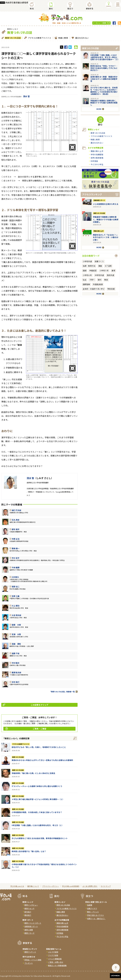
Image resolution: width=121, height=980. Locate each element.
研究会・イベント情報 (33, 960)
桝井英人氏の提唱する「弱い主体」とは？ (29, 851)
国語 (85, 271)
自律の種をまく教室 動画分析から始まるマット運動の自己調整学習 (104, 79)
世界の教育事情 (97, 158)
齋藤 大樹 (16, 625)
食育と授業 (29, 930)
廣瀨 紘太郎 (16, 672)
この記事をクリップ (25, 705)
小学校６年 (87, 275)
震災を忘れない (82, 38)
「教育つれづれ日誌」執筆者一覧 (62, 692)
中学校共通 (99, 275)
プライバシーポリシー (51, 886)
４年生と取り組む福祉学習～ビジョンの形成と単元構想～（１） (38, 799)
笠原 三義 (16, 596)
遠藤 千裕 (16, 653)
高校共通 (110, 275)
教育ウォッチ (29, 908)
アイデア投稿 (53, 955)
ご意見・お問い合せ (56, 962)
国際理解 (86, 284)
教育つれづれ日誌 (13, 38)
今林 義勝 (16, 567)
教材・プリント (93, 912)
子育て (92, 280)
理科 (100, 280)
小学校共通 (87, 261)
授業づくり (99, 261)
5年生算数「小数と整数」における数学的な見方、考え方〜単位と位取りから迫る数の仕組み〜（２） (105, 57)
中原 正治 (16, 539)
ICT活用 (108, 266)
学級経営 (93, 271)
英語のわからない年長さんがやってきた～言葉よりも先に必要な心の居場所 (42, 760)
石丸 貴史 (16, 520)
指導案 (90, 905)
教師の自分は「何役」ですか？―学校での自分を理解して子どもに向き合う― (104, 68)
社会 (85, 280)
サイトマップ (106, 886)
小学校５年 (104, 271)
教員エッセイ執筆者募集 (57, 965)
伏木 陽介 (16, 682)
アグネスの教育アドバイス (39, 38)
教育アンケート (30, 952)
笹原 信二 (16, 587)
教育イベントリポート (33, 923)
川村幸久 (15, 577)
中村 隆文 (16, 663)
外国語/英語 (98, 284)
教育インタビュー (31, 905)
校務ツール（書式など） (96, 919)
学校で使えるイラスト (96, 915)
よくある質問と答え (90, 886)
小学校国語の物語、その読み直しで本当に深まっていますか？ (37, 812)
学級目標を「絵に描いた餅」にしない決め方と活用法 (33, 773)
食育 (113, 271)
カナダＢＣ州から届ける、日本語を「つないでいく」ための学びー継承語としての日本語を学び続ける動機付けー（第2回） (104, 91)
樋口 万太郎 (16, 510)
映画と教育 (63, 38)
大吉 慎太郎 (16, 615)
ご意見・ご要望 (26, 729)
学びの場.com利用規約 (71, 886)
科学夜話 (94, 161)
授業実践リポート (99, 200)
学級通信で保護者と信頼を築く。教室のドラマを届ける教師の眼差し (104, 103)
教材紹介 (28, 915)
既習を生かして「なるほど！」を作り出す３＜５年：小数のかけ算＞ (106, 237)
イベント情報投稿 (55, 959)
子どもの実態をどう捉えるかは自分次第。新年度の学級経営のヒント (40, 838)
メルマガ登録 (53, 952)
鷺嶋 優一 (16, 548)
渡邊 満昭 (16, 644)
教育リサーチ (29, 933)
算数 (100, 266)
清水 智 (26, 96)
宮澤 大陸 (16, 634)
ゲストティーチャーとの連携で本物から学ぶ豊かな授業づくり (37, 786)
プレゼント (29, 963)
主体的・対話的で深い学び (94, 289)
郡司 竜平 (16, 529)
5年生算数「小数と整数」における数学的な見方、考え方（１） (37, 825)
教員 (106, 280)
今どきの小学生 (97, 164)
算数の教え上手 (97, 151)
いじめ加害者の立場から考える (106, 204)
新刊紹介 (28, 912)
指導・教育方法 (89, 266)
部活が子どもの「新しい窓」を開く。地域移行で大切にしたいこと (39, 747)
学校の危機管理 (97, 154)
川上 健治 (16, 606)
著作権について (33, 886)
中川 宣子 (16, 558)
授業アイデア (92, 908)
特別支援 (111, 289)
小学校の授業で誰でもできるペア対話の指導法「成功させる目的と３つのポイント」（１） (44, 866)
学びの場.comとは (17, 886)
